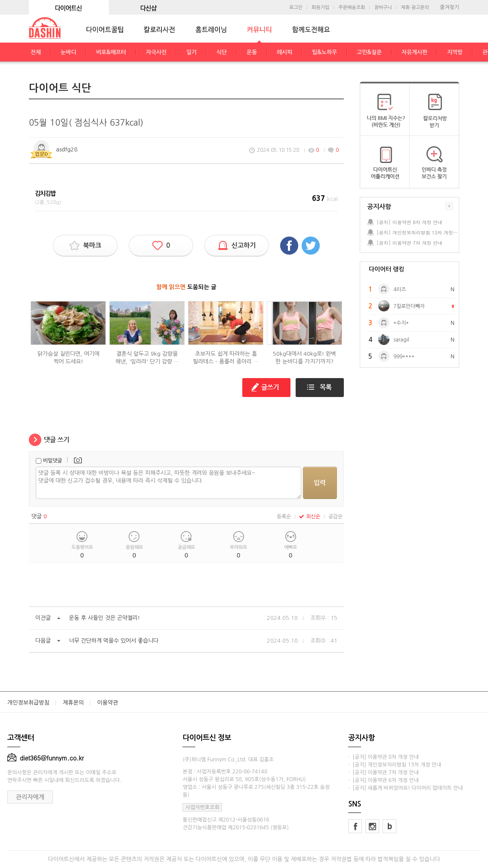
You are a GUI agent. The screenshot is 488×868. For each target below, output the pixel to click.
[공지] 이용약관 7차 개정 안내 (409, 243)
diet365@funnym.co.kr (46, 758)
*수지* (401, 323)
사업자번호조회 (202, 807)
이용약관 (108, 703)
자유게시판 (414, 52)
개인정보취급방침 (28, 703)
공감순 (335, 517)
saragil (401, 340)
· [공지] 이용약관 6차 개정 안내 (383, 780)
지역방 (455, 52)
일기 (191, 52)
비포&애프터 (111, 52)
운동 (252, 52)
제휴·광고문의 (415, 8)
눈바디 (68, 52)
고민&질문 (369, 52)
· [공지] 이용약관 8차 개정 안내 (383, 757)
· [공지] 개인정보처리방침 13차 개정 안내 (395, 765)
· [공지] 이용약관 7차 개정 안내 (383, 773)
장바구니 (383, 8)
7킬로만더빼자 (409, 306)
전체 (36, 52)
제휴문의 (73, 703)
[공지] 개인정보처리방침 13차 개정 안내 (417, 232)
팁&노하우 (324, 52)
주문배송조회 (352, 8)
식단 (222, 52)
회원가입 (320, 8)
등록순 (284, 517)
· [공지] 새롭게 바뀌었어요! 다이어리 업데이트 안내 (405, 788)
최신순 (310, 517)
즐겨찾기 (449, 7)
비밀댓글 (53, 461)
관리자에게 (30, 797)
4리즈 (400, 289)
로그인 (296, 8)
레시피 (284, 52)
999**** (404, 357)
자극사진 (156, 52)
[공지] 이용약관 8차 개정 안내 (409, 222)
